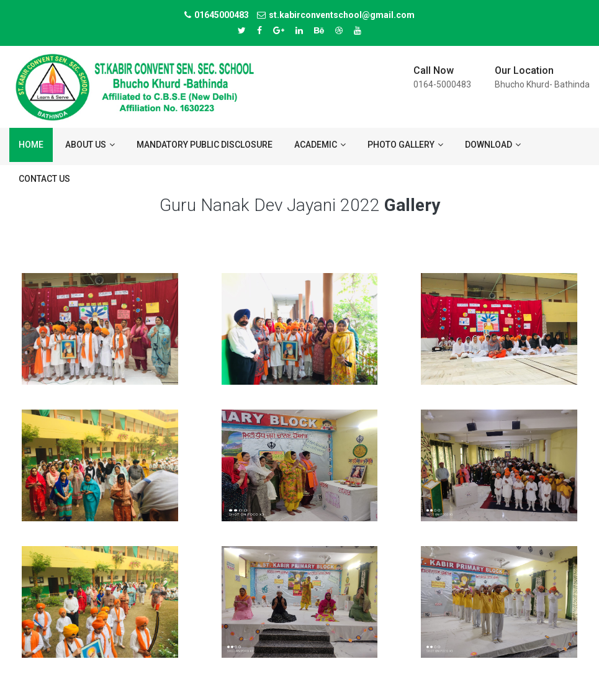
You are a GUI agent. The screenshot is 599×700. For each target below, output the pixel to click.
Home (31, 145)
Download (493, 145)
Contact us (44, 179)
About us (90, 145)
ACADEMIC (320, 145)
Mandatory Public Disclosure (205, 145)
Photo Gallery (405, 145)
